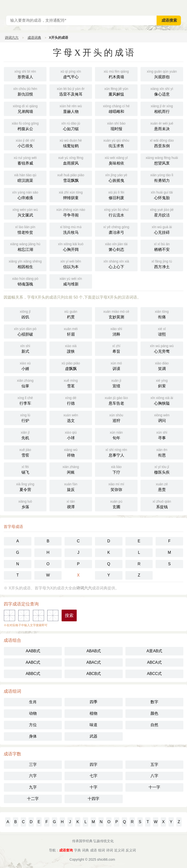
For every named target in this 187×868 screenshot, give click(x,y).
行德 (71, 400)
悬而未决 (162, 126)
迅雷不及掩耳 (71, 91)
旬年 (116, 435)
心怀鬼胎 (162, 195)
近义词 (119, 850)
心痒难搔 (25, 195)
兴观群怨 (162, 74)
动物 (33, 713)
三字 (33, 765)
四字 (93, 765)
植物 (93, 713)
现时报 (116, 126)
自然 (154, 725)
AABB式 (33, 651)
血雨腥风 (71, 160)
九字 (33, 787)
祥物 (71, 452)
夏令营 (25, 486)
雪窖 (25, 452)
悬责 (162, 486)
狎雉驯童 (71, 195)
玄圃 (116, 504)
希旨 (116, 348)
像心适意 (162, 91)
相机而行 (162, 108)
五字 (154, 765)
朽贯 (71, 314)
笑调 (162, 366)
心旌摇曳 (116, 177)
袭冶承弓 (116, 229)
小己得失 (25, 143)
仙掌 (25, 383)
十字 (93, 787)
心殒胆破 (25, 331)
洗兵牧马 (71, 229)
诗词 (110, 850)
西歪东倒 (162, 143)
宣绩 (116, 383)
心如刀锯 (71, 126)
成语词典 (34, 38)
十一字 (154, 787)
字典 (77, 850)
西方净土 (162, 264)
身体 (33, 736)
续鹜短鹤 (71, 143)
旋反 (71, 486)
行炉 (25, 417)
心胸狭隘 (162, 400)
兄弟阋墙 (25, 108)
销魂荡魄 (25, 281)
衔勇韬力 (162, 177)
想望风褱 (162, 160)
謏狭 (71, 348)
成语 (93, 850)
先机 (25, 435)
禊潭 (71, 504)
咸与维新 (71, 281)
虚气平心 (71, 74)
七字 (93, 776)
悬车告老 (116, 400)
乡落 (25, 504)
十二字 (33, 799)
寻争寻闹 (71, 212)
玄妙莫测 (116, 314)
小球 (71, 435)
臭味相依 (116, 160)
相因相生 (25, 264)
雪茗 (71, 383)
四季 (93, 702)
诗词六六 (12, 38)
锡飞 (25, 469)
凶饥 (25, 314)
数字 (154, 702)
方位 (33, 725)
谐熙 (162, 331)
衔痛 (162, 314)
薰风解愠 (116, 91)
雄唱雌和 (116, 108)
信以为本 (71, 264)
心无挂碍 (162, 229)
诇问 (162, 417)
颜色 (154, 713)
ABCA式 (154, 662)
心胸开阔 (71, 246)
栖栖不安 (162, 246)
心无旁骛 (162, 348)
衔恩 (162, 452)
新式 (25, 348)
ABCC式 (154, 674)
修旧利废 (116, 195)
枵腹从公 (25, 126)
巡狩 (116, 417)
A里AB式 (154, 651)
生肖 (33, 702)
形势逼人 (25, 74)
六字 (33, 776)
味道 (93, 725)
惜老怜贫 (25, 229)
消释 (116, 331)
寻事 (162, 435)
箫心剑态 (116, 246)
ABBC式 (33, 674)
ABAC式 (94, 662)
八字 (154, 776)
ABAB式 (94, 651)
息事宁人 (116, 452)
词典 (85, 850)
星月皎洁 (162, 212)
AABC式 (33, 662)
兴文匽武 (25, 212)
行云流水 (116, 212)
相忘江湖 (25, 246)
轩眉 (71, 331)
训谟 (116, 366)
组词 (102, 850)
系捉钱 (162, 504)
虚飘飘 (71, 366)
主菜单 (183, 7)
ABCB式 (94, 674)
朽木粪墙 (116, 74)
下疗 (116, 469)
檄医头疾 (162, 469)
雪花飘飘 (71, 177)
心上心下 (116, 264)
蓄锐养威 (25, 160)
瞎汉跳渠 (25, 177)
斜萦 (162, 383)
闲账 (71, 469)
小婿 (25, 366)
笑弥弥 (116, 486)
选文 (71, 417)
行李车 (25, 400)
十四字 (93, 799)
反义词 (131, 850)
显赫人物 (71, 108)
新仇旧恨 (25, 91)
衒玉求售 (116, 143)
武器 (93, 736)
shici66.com (106, 859)
